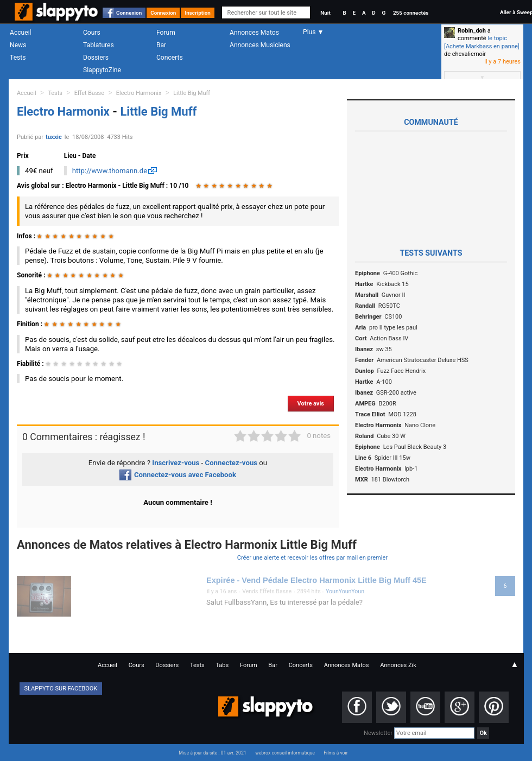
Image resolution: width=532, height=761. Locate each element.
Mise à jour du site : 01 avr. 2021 (212, 753)
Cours (92, 33)
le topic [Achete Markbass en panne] (482, 42)
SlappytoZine (102, 70)
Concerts (170, 58)
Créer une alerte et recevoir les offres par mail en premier (312, 558)
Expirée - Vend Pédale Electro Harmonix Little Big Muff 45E (316, 580)
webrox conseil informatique (285, 753)
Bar (161, 45)
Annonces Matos (254, 33)
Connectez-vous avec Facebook (178, 475)
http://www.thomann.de (110, 171)
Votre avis (311, 404)
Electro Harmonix (139, 93)
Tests (18, 58)
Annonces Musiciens (260, 45)
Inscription (198, 13)
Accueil (21, 33)
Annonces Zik (398, 665)
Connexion (129, 13)
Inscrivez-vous (176, 463)
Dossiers (96, 58)
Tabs (222, 665)
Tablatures (99, 45)
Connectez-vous (232, 463)
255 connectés (411, 13)
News (18, 45)
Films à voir (335, 753)
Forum (166, 33)
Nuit (325, 13)
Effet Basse (89, 93)
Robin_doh (472, 31)
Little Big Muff (192, 93)
